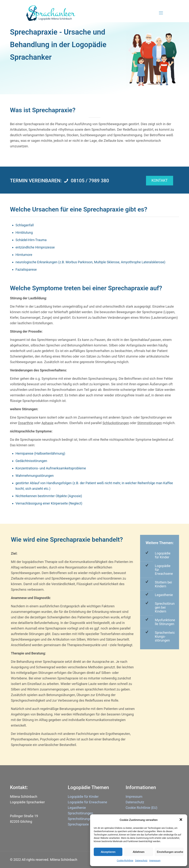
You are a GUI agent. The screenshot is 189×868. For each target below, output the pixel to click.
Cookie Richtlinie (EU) (142, 808)
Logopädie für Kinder (163, 555)
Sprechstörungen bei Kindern (165, 607)
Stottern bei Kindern (163, 584)
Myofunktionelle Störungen (165, 622)
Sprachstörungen (80, 813)
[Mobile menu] (161, 13)
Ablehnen (139, 852)
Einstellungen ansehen (170, 852)
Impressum (155, 861)
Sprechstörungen (80, 819)
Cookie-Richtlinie (125, 861)
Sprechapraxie (78, 824)
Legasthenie (164, 595)
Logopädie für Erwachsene (87, 802)
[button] (181, 820)
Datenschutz (141, 861)
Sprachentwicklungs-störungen (165, 636)
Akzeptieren (108, 852)
